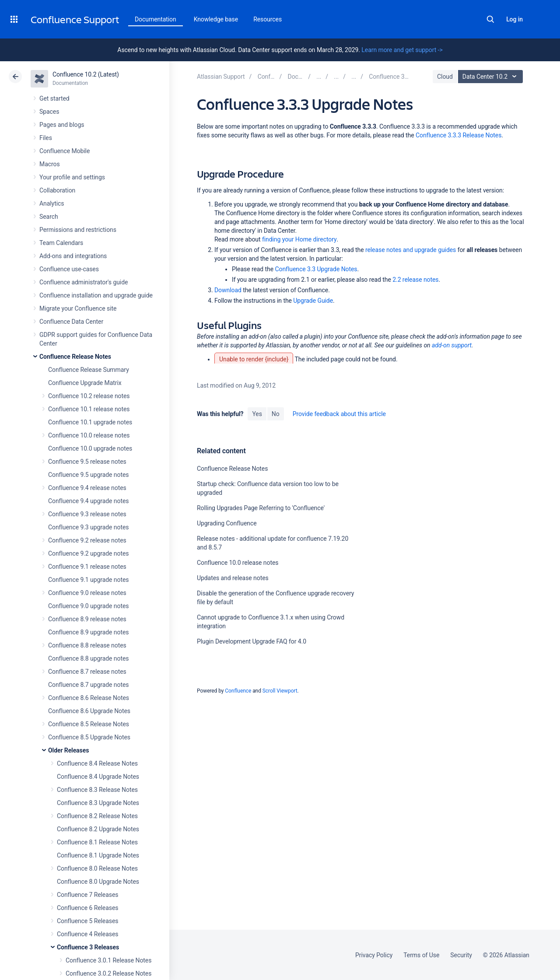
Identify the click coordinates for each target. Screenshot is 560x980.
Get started (54, 98)
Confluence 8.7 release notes (87, 672)
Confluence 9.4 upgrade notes (88, 501)
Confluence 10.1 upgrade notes (90, 422)
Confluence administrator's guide (84, 282)
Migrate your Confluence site (78, 308)
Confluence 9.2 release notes (87, 540)
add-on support (452, 345)
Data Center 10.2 (492, 77)
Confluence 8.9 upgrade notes (88, 632)
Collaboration (57, 190)
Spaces (49, 112)
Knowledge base (216, 19)
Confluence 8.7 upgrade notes (88, 685)
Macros (50, 164)
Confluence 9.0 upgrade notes (88, 606)
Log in (514, 19)
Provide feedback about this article (339, 414)
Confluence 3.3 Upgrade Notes (316, 269)
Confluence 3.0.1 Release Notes (108, 960)
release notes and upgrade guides (411, 250)
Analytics (52, 203)
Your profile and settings (72, 177)
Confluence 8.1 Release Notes (97, 842)
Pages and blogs (62, 125)
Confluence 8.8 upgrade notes (88, 658)
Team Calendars (61, 243)
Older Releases (68, 750)
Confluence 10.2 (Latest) (86, 74)
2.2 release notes (415, 280)
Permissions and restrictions (78, 230)
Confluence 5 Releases (87, 921)
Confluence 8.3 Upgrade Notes (98, 803)
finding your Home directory (299, 239)
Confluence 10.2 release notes (89, 396)
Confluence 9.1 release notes (87, 567)
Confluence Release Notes (75, 357)
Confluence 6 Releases (87, 908)
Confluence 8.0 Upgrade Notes (98, 882)
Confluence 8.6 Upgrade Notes (89, 711)
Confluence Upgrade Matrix (85, 383)
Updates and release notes (233, 578)
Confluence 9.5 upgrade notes (88, 475)
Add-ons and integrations (73, 256)
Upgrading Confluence (227, 523)
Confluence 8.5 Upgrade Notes (89, 737)
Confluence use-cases (69, 269)
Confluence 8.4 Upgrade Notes (98, 777)
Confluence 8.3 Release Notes (97, 790)
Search (490, 19)
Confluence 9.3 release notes (87, 514)
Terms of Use (421, 955)
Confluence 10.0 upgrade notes (90, 448)
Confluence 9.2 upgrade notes (88, 553)
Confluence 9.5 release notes (87, 462)
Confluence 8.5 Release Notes (89, 724)
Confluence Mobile (65, 151)
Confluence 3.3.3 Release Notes (458, 135)
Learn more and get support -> (402, 50)
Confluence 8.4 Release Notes (97, 763)
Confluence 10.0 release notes (89, 435)
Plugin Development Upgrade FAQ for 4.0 (252, 641)
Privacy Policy (374, 955)
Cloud (445, 77)
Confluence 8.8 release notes (87, 645)
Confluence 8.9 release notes (87, 619)
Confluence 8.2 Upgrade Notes (98, 829)
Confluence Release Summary (89, 370)
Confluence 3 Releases (88, 947)
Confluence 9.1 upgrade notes (88, 580)
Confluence (238, 691)
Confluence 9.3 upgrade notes (88, 527)
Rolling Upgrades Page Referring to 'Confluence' (261, 508)
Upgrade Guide (313, 301)
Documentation (156, 19)
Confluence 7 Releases (87, 895)
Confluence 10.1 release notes (89, 409)
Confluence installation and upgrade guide (96, 295)
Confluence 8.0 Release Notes (97, 868)
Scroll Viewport (280, 691)
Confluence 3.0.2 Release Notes (108, 973)
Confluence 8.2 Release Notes (97, 816)
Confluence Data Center (71, 322)
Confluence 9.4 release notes (87, 488)
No (276, 414)
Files (46, 138)
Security (461, 955)
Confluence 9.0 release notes (87, 593)
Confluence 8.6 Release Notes (89, 698)
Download (228, 290)
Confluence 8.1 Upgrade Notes (98, 855)
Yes (257, 414)
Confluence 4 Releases (87, 934)
